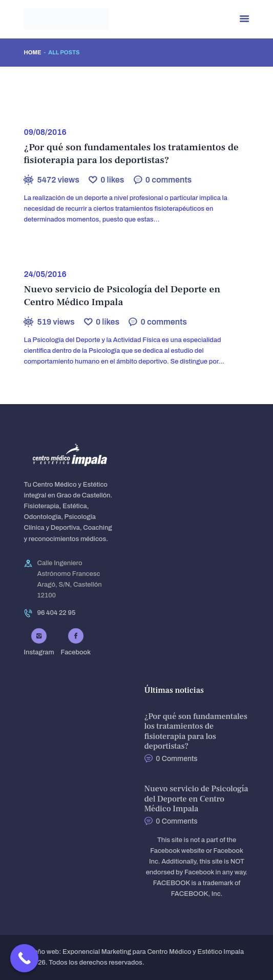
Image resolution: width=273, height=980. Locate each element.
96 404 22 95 (57, 613)
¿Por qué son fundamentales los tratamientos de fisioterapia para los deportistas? (131, 154)
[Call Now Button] (24, 958)
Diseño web (42, 952)
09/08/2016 (45, 132)
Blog (49, 111)
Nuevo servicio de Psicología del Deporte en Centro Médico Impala (122, 296)
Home (33, 52)
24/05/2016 (45, 274)
